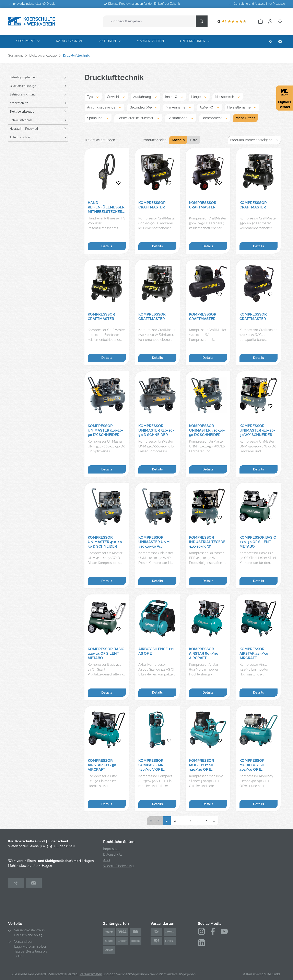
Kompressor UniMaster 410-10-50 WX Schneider (257, 430)
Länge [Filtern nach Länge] (199, 97)
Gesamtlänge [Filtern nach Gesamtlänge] (181, 118)
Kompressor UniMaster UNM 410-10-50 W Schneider (154, 542)
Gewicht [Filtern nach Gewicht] (116, 97)
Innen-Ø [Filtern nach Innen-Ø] (174, 97)
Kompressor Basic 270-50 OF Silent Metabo (258, 542)
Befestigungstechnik (23, 77)
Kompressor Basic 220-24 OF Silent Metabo (106, 653)
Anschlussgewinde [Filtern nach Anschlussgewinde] (104, 107)
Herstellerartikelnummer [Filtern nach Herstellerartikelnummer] (138, 118)
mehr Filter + (245, 118)
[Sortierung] (254, 140)
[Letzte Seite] (214, 821)
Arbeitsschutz (19, 103)
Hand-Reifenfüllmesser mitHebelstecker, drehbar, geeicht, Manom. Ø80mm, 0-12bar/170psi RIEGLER (106, 207)
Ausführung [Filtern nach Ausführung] (145, 97)
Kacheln (178, 140)
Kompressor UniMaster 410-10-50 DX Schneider (207, 430)
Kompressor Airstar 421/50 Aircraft (102, 765)
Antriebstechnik (20, 137)
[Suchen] (202, 21)
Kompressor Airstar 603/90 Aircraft (204, 653)
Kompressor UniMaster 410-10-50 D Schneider (106, 542)
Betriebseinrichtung (23, 94)
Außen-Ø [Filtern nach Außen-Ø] (210, 107)
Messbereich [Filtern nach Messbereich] (228, 97)
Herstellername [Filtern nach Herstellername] (242, 107)
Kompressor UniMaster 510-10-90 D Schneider (156, 430)
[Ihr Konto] (270, 21)
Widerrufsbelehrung (118, 866)
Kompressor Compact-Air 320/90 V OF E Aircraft (151, 765)
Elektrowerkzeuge (22, 112)
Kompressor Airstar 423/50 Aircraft (254, 653)
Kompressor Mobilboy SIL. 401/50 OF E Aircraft (253, 765)
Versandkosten (91, 974)
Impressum (112, 849)
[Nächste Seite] (206, 821)
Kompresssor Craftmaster (152, 205)
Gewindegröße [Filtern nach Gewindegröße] (144, 107)
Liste (194, 140)
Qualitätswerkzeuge (23, 86)
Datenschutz (113, 854)
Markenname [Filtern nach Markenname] (179, 107)
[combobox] (150, 21)
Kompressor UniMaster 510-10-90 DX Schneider (106, 430)
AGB (107, 860)
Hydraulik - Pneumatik (25, 129)
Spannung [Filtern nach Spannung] (98, 118)
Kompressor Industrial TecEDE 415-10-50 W (207, 542)
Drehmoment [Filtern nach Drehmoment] (215, 118)
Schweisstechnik (21, 120)
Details (107, 246)
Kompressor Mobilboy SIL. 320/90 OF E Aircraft (202, 765)
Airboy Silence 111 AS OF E (156, 651)
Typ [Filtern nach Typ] (93, 97)
